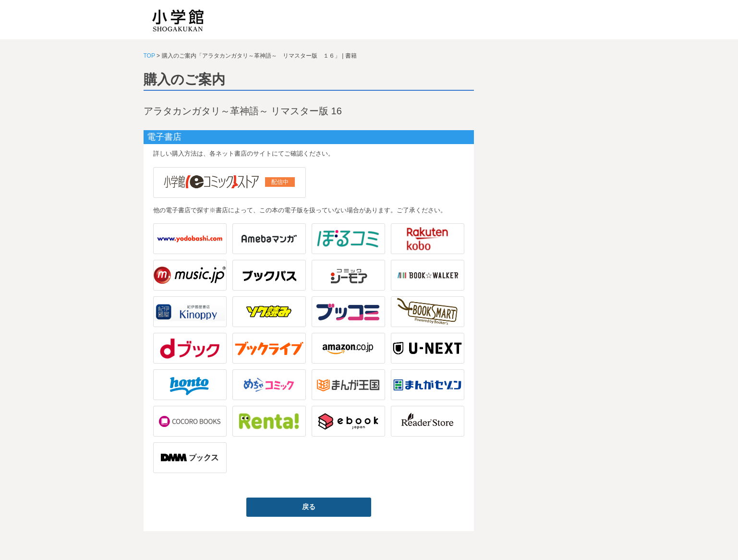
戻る (309, 507)
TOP (149, 56)
